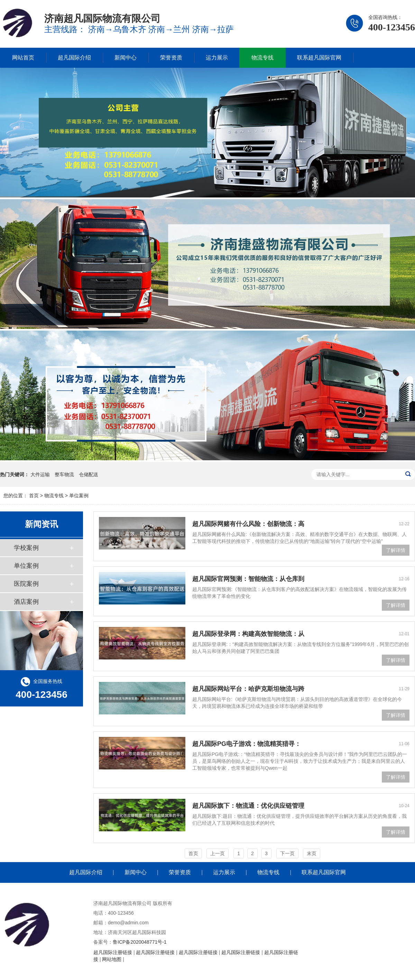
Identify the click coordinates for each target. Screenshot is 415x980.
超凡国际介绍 (74, 58)
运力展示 (217, 58)
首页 (34, 496)
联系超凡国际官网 (319, 58)
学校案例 (26, 548)
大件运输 (40, 474)
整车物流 (64, 474)
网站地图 (112, 959)
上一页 (218, 853)
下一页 (287, 853)
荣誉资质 (171, 58)
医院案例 (26, 584)
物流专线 (262, 58)
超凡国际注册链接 (113, 952)
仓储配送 (89, 474)
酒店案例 (26, 602)
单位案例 (79, 496)
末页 (312, 853)
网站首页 (23, 58)
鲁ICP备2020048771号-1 (140, 942)
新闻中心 (126, 58)
